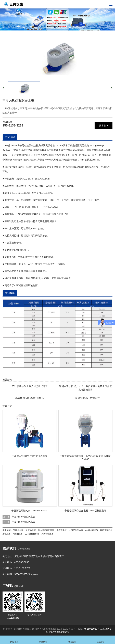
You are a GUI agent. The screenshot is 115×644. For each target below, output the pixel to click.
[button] (55, 27)
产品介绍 (10, 137)
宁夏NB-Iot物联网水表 (23, 517)
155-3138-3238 (13, 125)
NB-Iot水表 (18, 534)
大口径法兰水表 (76, 530)
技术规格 (10, 293)
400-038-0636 (22, 562)
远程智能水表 (47, 534)
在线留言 (101, 640)
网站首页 (14, 640)
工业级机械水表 (32, 534)
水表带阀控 (61, 530)
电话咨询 (72, 640)
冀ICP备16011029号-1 (90, 629)
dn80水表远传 (92, 530)
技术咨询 (104, 125)
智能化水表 (18, 530)
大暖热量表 (31, 530)
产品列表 (43, 640)
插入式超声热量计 (46, 530)
